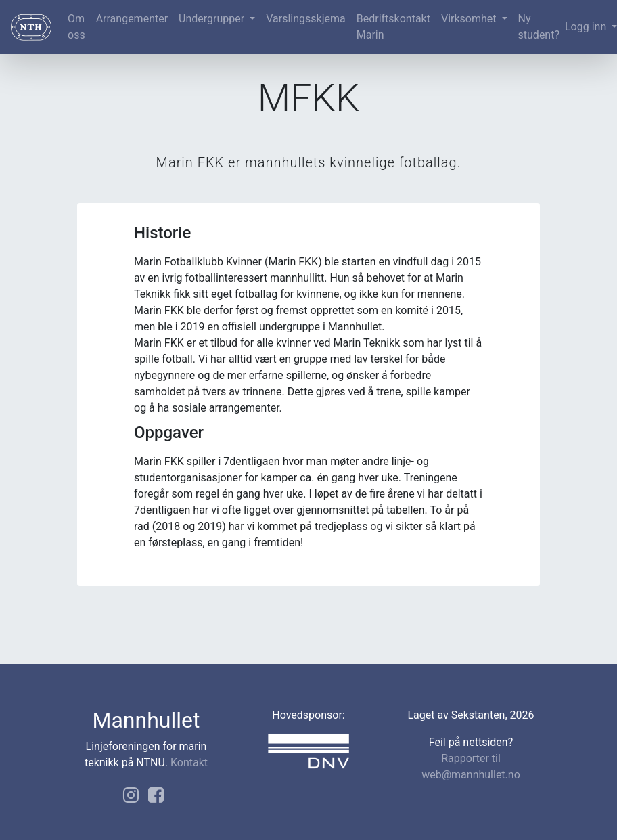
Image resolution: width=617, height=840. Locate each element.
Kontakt (189, 762)
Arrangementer (132, 19)
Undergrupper (213, 19)
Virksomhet (470, 19)
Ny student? (539, 27)
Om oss (76, 27)
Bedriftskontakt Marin (393, 27)
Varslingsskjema (305, 19)
